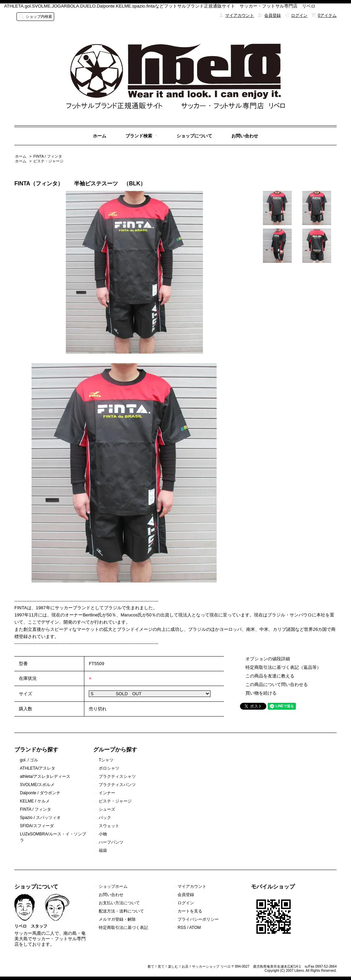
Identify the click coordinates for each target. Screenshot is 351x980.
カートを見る (190, 911)
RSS (182, 928)
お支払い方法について (119, 903)
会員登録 (273, 15)
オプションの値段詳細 (268, 659)
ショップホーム (113, 886)
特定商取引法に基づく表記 (123, 928)
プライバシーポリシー (198, 919)
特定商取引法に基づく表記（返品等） (283, 667)
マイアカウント (240, 15)
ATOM (195, 928)
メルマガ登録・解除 (117, 919)
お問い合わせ (245, 136)
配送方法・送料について (121, 911)
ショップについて (194, 136)
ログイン (299, 15)
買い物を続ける (261, 693)
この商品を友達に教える (270, 676)
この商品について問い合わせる (277, 684)
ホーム (100, 136)
